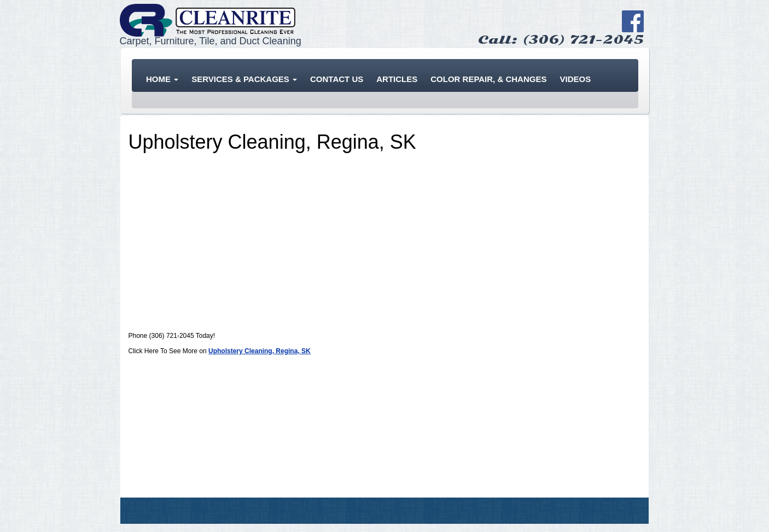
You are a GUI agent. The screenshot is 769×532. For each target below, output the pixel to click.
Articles (397, 79)
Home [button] (162, 79)
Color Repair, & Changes (488, 79)
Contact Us (337, 79)
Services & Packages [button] (244, 79)
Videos (575, 79)
